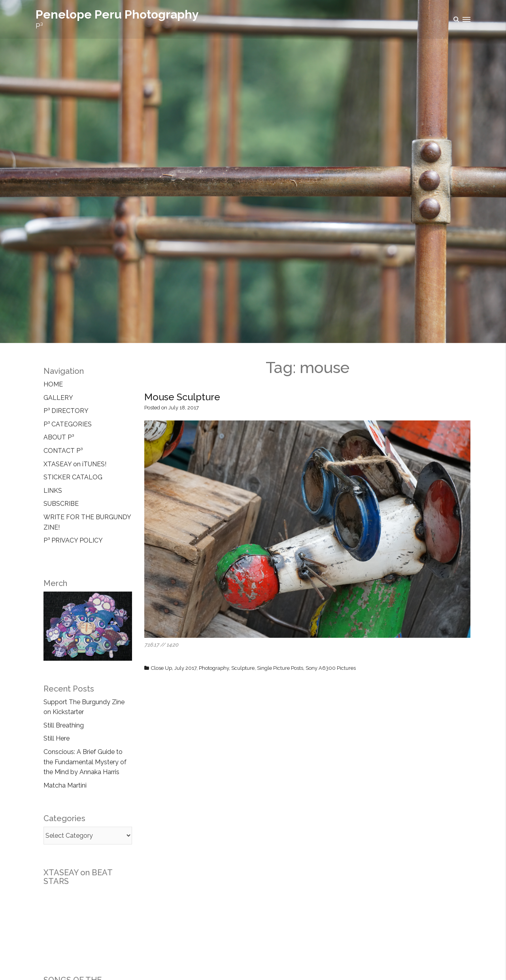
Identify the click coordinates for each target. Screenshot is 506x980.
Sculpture (243, 668)
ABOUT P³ (59, 437)
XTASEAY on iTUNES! (75, 464)
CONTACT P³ (63, 451)
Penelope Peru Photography (117, 14)
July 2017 (185, 668)
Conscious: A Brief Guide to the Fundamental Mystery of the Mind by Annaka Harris (85, 762)
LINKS (53, 491)
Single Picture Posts (280, 668)
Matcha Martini (65, 785)
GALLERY (58, 398)
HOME (53, 384)
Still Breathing (64, 725)
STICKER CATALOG (73, 477)
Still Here (57, 738)
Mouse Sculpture (182, 397)
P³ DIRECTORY (66, 411)
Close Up (161, 668)
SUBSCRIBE (61, 504)
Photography (214, 668)
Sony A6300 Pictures (331, 668)
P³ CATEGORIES (68, 424)
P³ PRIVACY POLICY (73, 540)
